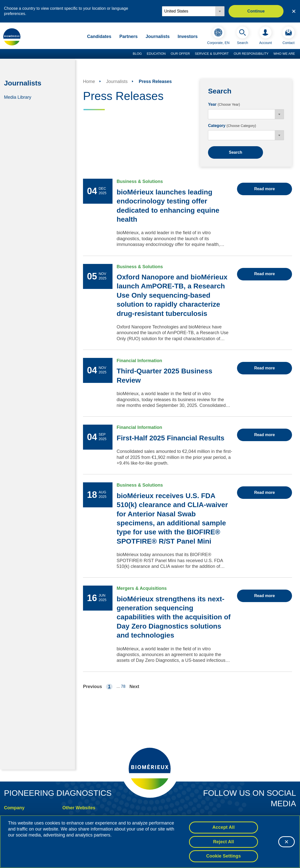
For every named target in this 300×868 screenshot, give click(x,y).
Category (232, 126)
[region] (150, 842)
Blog (137, 54)
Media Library (18, 97)
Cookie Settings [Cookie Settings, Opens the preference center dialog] (224, 856)
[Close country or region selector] (294, 11)
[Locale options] (193, 11)
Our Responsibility (251, 54)
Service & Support (212, 54)
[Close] (286, 842)
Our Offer (180, 54)
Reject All (223, 842)
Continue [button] (256, 11)
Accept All (223, 827)
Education (156, 54)
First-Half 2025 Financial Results (170, 438)
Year (224, 104)
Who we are (284, 54)
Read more (265, 189)
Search (235, 152)
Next (134, 687)
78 (123, 686)
